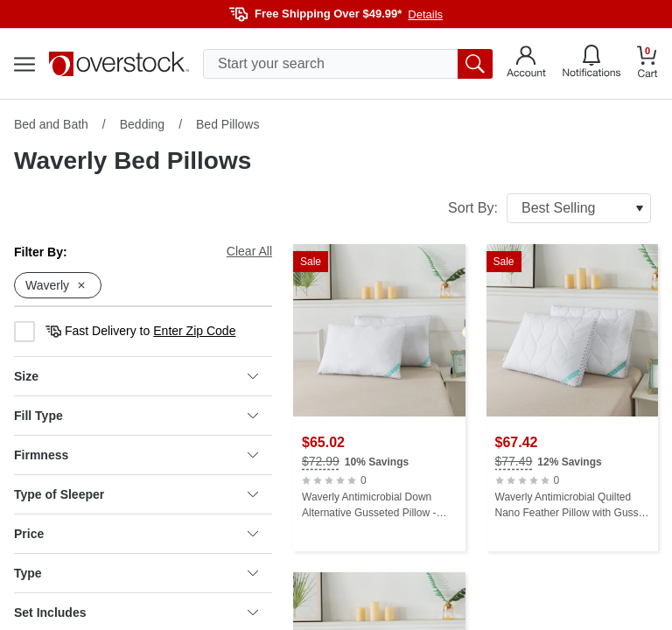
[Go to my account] (526, 64)
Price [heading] (136, 534)
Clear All (249, 251)
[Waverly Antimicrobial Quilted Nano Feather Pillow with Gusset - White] (573, 398)
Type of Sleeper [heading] (136, 494)
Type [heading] (136, 573)
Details (425, 14)
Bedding (142, 124)
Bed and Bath (51, 124)
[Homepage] (119, 64)
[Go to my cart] (647, 64)
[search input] (348, 64)
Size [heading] (136, 376)
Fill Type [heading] (136, 416)
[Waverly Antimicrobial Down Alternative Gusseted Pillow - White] (379, 398)
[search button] (475, 64)
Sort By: (549, 208)
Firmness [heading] (136, 455)
